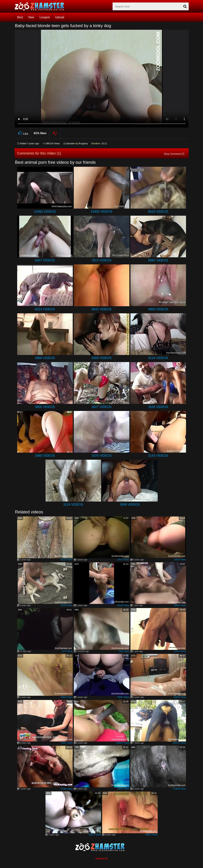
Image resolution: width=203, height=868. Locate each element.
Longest (45, 17)
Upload (60, 17)
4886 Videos (45, 358)
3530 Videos (158, 407)
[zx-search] (151, 6)
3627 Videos (101, 407)
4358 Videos (101, 358)
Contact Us (101, 859)
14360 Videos (45, 212)
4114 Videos (158, 358)
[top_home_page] (41, 6)
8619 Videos (158, 212)
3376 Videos (101, 456)
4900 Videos (158, 309)
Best (20, 17)
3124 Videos (73, 505)
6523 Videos (45, 309)
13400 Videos (101, 212)
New (31, 17)
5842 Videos (101, 309)
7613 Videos (101, 260)
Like (23, 133)
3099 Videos (130, 505)
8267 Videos (45, 260)
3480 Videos (45, 456)
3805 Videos (45, 407)
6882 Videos (158, 260)
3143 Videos (158, 456)
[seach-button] (185, 6)
